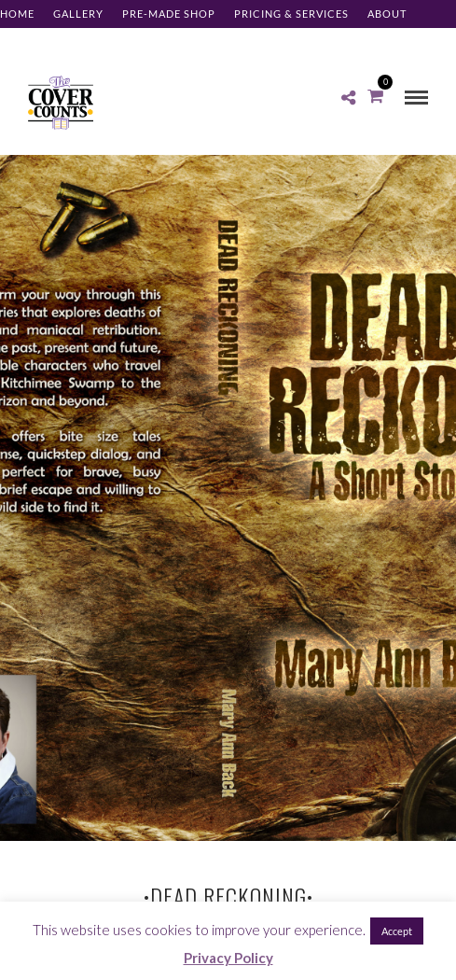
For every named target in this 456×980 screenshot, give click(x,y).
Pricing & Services (291, 14)
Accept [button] (397, 931)
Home (17, 14)
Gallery (78, 14)
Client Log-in (115, 42)
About (387, 14)
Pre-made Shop (169, 14)
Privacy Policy (228, 958)
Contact (27, 42)
